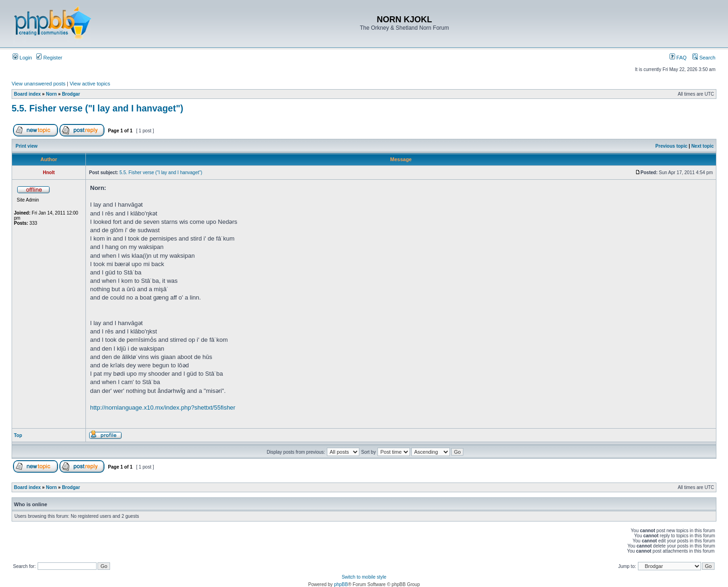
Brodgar (71, 94)
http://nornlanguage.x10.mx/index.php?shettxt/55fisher (163, 408)
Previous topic (672, 146)
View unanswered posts (39, 84)
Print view (27, 146)
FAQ (678, 58)
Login (22, 58)
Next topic (702, 146)
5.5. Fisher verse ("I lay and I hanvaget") (97, 108)
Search (704, 58)
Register (49, 58)
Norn (51, 94)
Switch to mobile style (364, 577)
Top (18, 435)
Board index (27, 94)
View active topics (90, 84)
